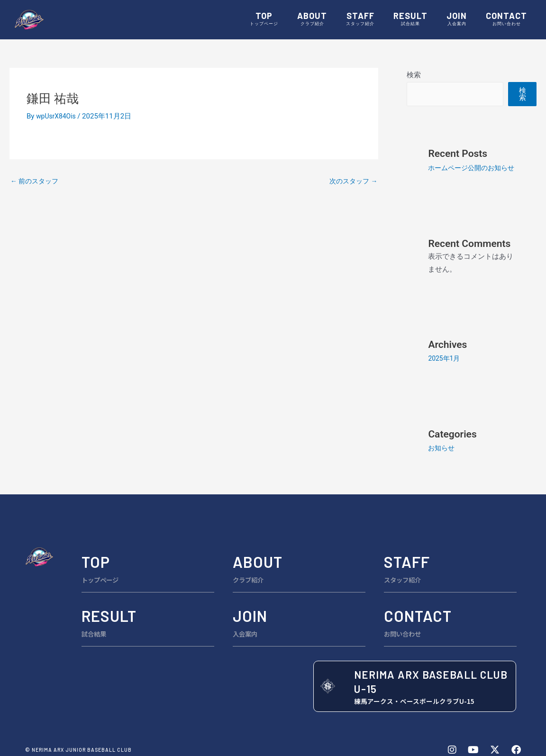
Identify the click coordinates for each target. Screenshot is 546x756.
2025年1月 (445, 373)
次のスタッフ (352, 182)
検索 (414, 75)
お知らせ (442, 462)
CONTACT (506, 19)
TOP (264, 19)
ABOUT (312, 19)
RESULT (410, 19)
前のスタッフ (36, 182)
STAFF (360, 19)
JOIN (457, 19)
